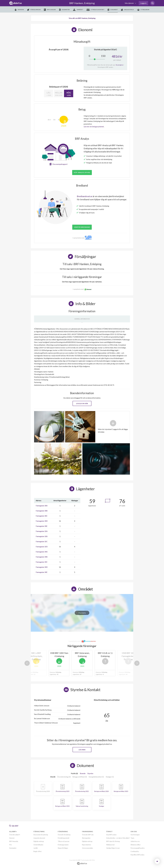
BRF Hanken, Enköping (82, 3)
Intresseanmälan (87, 848)
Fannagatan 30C (42, 516)
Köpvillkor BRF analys (137, 855)
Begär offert (37, 851)
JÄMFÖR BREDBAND (82, 227)
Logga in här (82, 403)
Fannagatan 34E (42, 572)
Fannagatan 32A (42, 531)
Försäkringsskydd (63, 838)
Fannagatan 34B (42, 557)
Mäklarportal (110, 845)
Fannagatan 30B (42, 511)
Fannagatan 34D (42, 567)
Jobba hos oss (135, 841)
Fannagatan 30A (42, 506)
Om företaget (135, 835)
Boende (83, 773)
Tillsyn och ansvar (64, 841)
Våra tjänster (129, 3)
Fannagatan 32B (42, 536)
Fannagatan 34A (42, 552)
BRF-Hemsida (14, 841)
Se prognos (119, 65)
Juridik (36, 848)
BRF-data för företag (113, 841)
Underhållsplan (38, 845)
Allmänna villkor (136, 845)
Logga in (143, 3)
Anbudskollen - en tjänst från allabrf (118, 838)
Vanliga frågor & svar (113, 848)
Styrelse (90, 773)
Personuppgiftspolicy (138, 848)
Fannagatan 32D (42, 547)
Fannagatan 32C (42, 541)
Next (137, 663)
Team (132, 838)
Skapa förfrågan (63, 848)
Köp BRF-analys (111, 835)
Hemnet (12, 838)
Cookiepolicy (135, 851)
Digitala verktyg (39, 841)
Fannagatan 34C (42, 562)
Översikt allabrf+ (15, 835)
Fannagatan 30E (42, 526)
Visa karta (82, 613)
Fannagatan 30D (42, 521)
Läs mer (82, 750)
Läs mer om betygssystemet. (94, 126)
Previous (27, 663)
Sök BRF (14, 826)
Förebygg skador (63, 845)
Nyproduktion (86, 845)
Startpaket (13, 848)
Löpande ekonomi (39, 838)
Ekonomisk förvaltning (41, 835)
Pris (10, 845)
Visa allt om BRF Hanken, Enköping (82, 18)
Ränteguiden (86, 838)
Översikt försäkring (64, 835)
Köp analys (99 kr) (82, 172)
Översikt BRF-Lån (88, 835)
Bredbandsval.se (85, 196)
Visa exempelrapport (60, 164)
